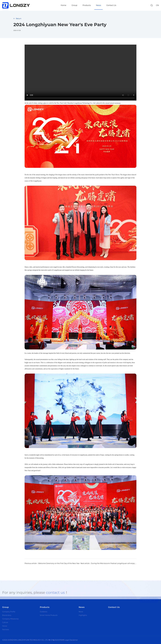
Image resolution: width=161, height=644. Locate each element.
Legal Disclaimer (71, 640)
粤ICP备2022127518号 (56, 640)
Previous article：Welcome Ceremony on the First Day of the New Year (52, 563)
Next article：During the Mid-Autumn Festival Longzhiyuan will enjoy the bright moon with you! (108, 563)
